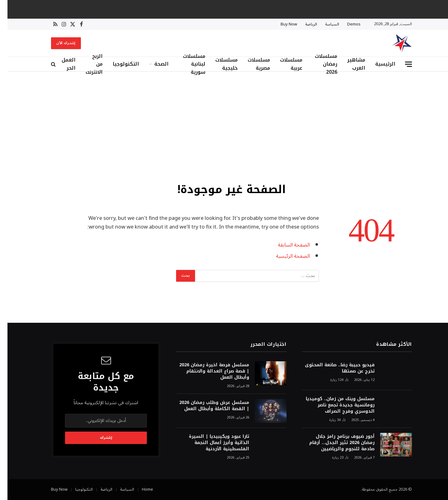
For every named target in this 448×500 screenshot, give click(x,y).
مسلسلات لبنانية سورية (187, 64)
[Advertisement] (224, 126)
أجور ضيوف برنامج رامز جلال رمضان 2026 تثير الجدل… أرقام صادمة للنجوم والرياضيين (334, 443)
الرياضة (304, 24)
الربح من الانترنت (87, 64)
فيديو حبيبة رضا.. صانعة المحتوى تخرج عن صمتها (332, 368)
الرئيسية (378, 64)
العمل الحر (61, 64)
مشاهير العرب (349, 64)
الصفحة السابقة (286, 245)
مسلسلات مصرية (251, 64)
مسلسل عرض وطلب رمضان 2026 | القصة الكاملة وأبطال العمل (207, 406)
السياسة (325, 24)
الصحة (154, 64)
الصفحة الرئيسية (285, 256)
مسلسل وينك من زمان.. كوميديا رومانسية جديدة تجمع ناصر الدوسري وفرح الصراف (333, 405)
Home (140, 489)
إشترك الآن (58, 43)
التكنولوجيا (118, 64)
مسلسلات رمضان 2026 (319, 64)
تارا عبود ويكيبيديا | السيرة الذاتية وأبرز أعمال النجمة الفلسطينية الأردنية (212, 443)
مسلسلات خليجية (219, 64)
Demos (346, 24)
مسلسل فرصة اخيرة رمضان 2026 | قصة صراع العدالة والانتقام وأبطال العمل (207, 371)
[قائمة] (401, 64)
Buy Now (281, 24)
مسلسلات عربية (284, 64)
